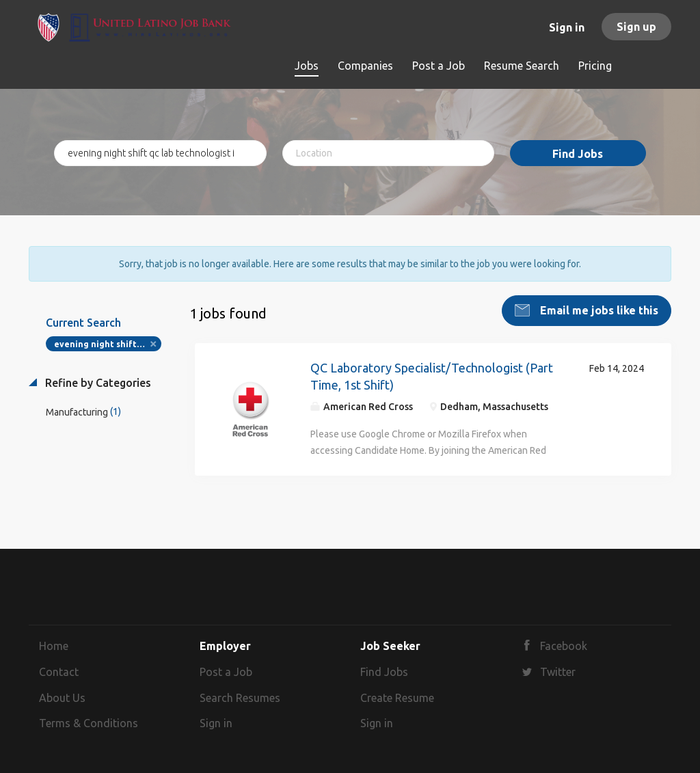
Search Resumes (240, 698)
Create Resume (397, 698)
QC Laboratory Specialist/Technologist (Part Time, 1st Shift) (432, 377)
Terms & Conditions (89, 723)
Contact (59, 672)
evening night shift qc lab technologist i (108, 344)
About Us (62, 698)
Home (54, 646)
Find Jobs (578, 154)
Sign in (567, 27)
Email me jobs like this (598, 310)
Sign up (636, 27)
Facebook (564, 646)
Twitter (558, 672)
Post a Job (226, 672)
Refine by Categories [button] (97, 383)
